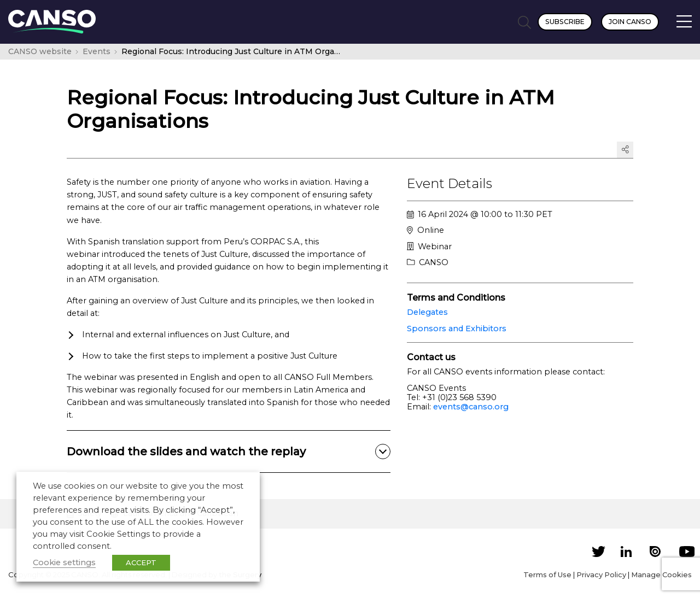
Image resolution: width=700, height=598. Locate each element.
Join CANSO (630, 22)
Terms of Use (547, 574)
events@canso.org (471, 407)
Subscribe (565, 22)
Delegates (427, 312)
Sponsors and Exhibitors (457, 329)
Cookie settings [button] (64, 562)
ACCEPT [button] (141, 562)
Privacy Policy (601, 574)
